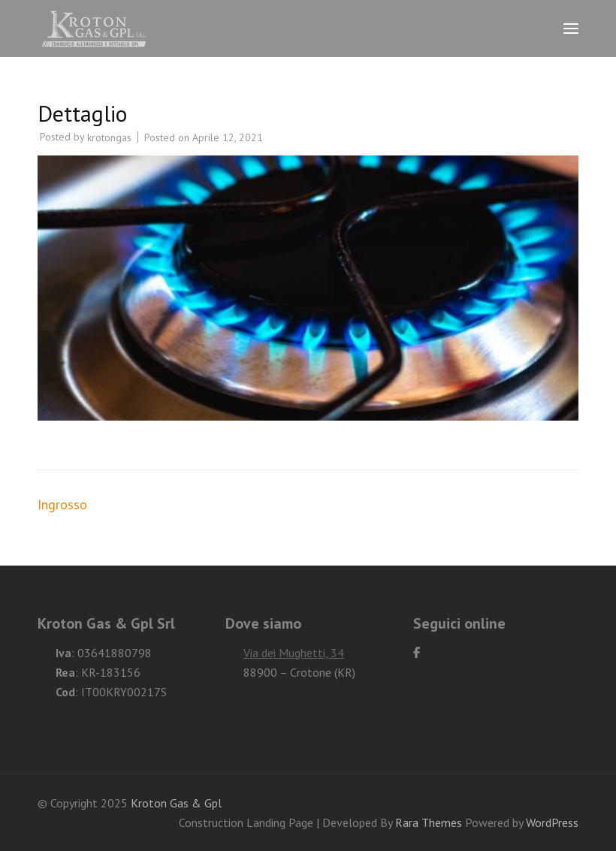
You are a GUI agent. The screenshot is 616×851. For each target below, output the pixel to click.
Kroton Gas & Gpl (176, 803)
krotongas (109, 137)
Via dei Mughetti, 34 (294, 653)
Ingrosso (62, 504)
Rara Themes (430, 822)
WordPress (552, 822)
